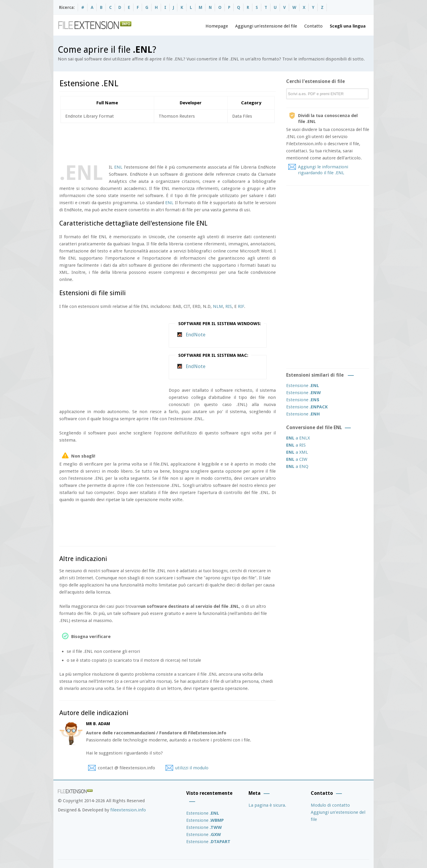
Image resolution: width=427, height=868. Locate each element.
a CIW (297, 459)
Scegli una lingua (348, 26)
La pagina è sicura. (267, 805)
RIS (229, 306)
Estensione (303, 386)
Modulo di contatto (330, 805)
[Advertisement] (167, 142)
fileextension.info (128, 810)
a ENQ (297, 466)
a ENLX (298, 438)
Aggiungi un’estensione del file (266, 26)
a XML (297, 452)
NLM (218, 306)
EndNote (196, 335)
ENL (118, 167)
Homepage (217, 26)
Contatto (313, 26)
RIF (241, 306)
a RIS (296, 445)
